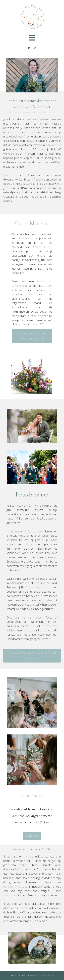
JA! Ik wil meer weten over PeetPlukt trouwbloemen (32, 656)
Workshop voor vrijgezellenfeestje (32, 816)
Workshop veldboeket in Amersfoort (32, 809)
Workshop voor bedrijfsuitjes (32, 822)
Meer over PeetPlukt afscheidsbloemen (32, 336)
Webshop (32, 836)
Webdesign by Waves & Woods (43, 975)
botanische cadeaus (15, 887)
